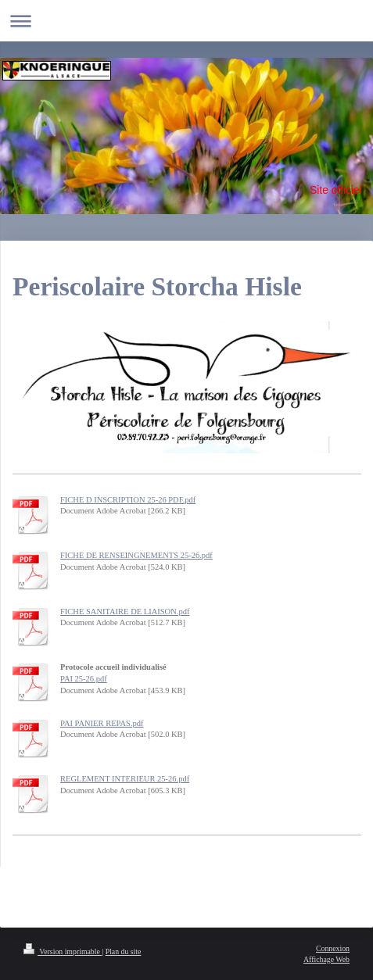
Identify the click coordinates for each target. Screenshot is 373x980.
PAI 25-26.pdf (84, 679)
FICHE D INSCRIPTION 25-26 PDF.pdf (128, 500)
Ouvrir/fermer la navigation (186, 21)
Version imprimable (63, 951)
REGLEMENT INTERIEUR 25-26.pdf (125, 779)
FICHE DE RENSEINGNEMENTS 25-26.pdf (136, 555)
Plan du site (124, 951)
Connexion (333, 948)
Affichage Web (326, 959)
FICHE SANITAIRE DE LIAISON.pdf (125, 612)
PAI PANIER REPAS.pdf (102, 723)
